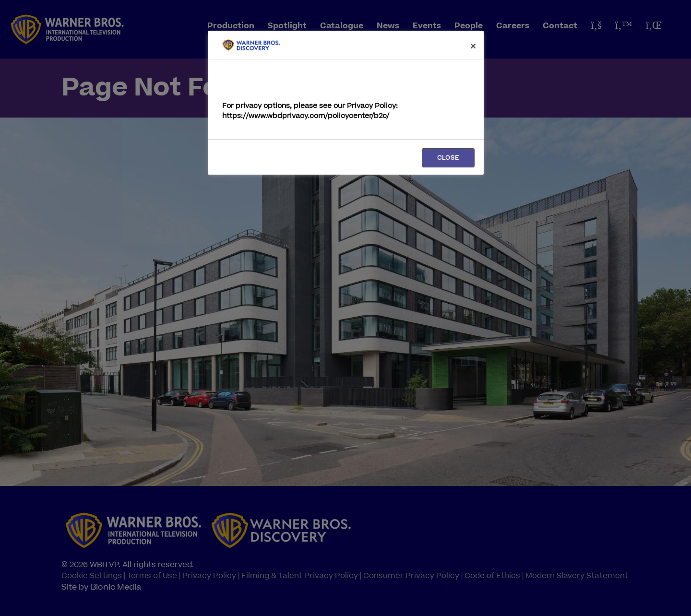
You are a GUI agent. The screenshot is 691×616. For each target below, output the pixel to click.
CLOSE (448, 158)
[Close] (473, 46)
